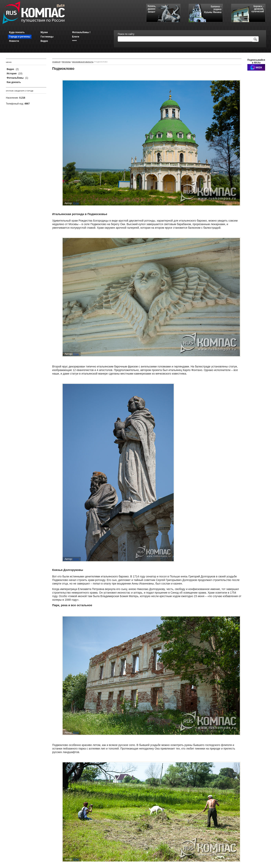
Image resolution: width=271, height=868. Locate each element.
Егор (76, 203)
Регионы (66, 62)
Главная (56, 62)
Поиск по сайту (126, 34)
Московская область (83, 62)
